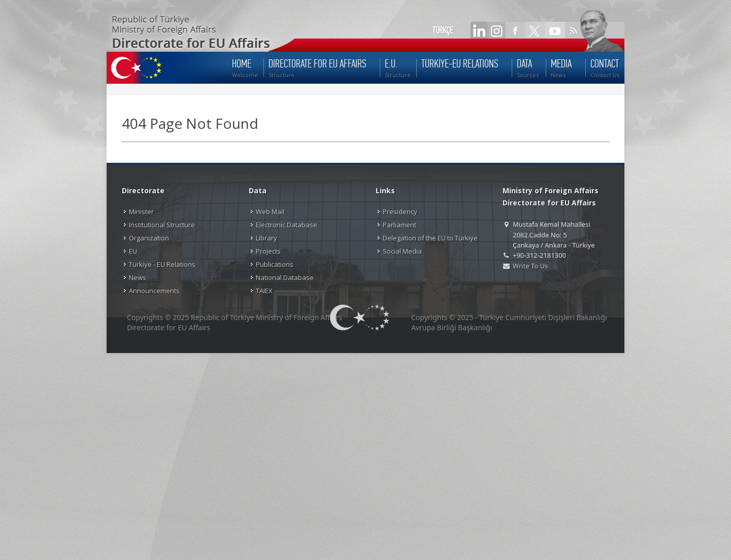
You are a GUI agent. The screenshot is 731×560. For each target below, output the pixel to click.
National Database (285, 277)
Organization (149, 238)
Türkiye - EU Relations (162, 264)
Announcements (154, 291)
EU (133, 251)
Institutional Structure (162, 225)
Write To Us (530, 266)
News (138, 277)
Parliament (400, 225)
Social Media (402, 251)
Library (267, 238)
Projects (268, 251)
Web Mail (270, 212)
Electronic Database (287, 225)
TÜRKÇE (443, 30)
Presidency (400, 212)
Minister (141, 212)
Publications (275, 264)
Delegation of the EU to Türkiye (430, 238)
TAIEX (264, 291)
